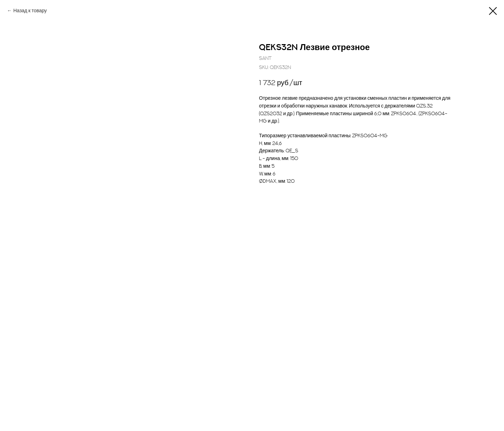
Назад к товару (30, 11)
